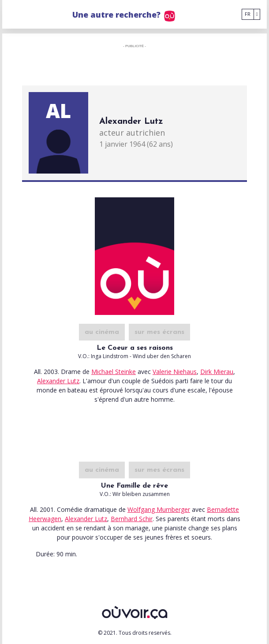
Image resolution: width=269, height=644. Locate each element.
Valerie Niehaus (175, 372)
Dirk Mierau (217, 372)
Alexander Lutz (58, 381)
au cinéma (102, 332)
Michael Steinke (114, 372)
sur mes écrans (159, 332)
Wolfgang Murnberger (159, 509)
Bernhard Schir (132, 519)
